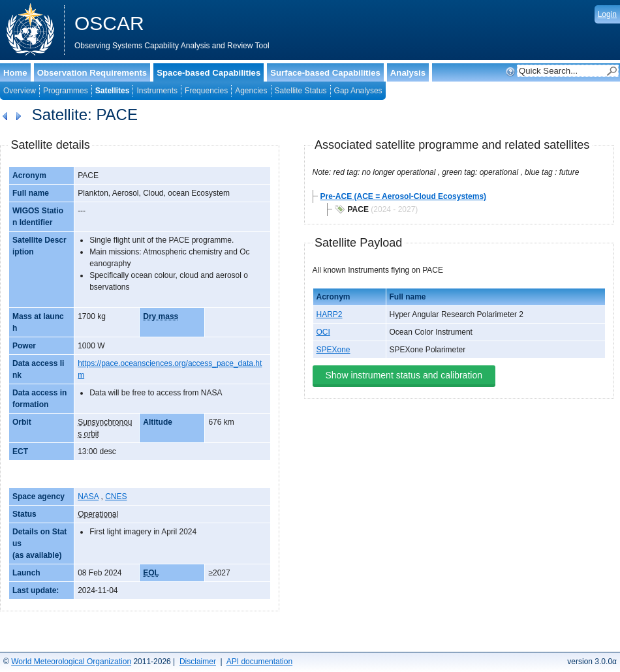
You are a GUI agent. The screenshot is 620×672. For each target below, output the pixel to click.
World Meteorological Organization (71, 662)
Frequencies (206, 91)
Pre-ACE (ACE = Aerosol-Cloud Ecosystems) (404, 196)
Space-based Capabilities (209, 73)
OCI (323, 332)
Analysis (408, 73)
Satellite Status (301, 91)
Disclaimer (198, 662)
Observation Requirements (92, 73)
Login (607, 14)
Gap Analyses (358, 91)
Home (15, 73)
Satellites (113, 91)
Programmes (66, 91)
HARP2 (330, 314)
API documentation (259, 662)
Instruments (157, 91)
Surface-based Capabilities (325, 73)
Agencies (251, 91)
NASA (88, 496)
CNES (116, 496)
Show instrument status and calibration (404, 375)
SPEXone (333, 350)
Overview (20, 91)
